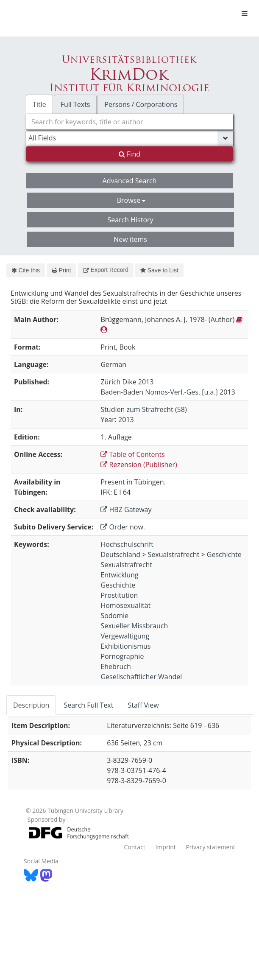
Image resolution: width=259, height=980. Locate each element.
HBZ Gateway (126, 510)
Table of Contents (132, 454)
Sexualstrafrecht (174, 554)
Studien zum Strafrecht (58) (143, 409)
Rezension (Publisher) (139, 465)
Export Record (106, 270)
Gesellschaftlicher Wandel (141, 677)
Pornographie (122, 656)
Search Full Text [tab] (88, 705)
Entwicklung (119, 575)
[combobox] (129, 122)
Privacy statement (210, 847)
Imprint (165, 847)
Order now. (123, 527)
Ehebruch (116, 666)
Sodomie (114, 616)
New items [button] (130, 239)
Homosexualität (125, 605)
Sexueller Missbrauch (134, 626)
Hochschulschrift (127, 544)
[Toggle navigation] (245, 13)
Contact (135, 847)
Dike (129, 382)
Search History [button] (130, 220)
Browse (131, 200)
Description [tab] (31, 705)
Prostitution (119, 595)
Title (39, 104)
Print (61, 270)
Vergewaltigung (125, 636)
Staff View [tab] (143, 705)
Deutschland (120, 554)
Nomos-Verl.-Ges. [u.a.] (181, 392)
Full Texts (75, 104)
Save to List (159, 270)
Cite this (26, 270)
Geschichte (224, 554)
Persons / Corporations (141, 104)
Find (129, 154)
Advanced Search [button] (130, 181)
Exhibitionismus (125, 646)
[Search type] (129, 138)
